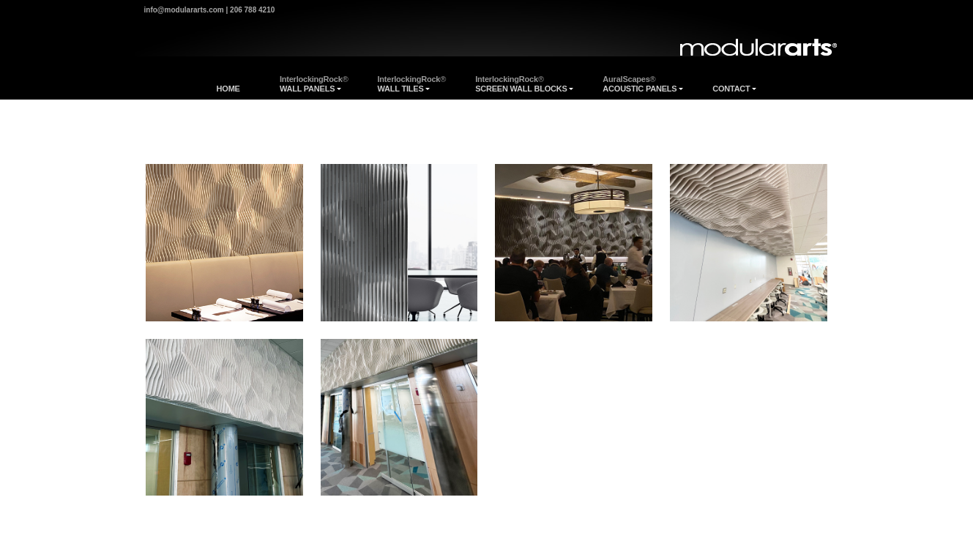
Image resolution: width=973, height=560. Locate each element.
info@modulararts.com (184, 10)
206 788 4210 (252, 10)
